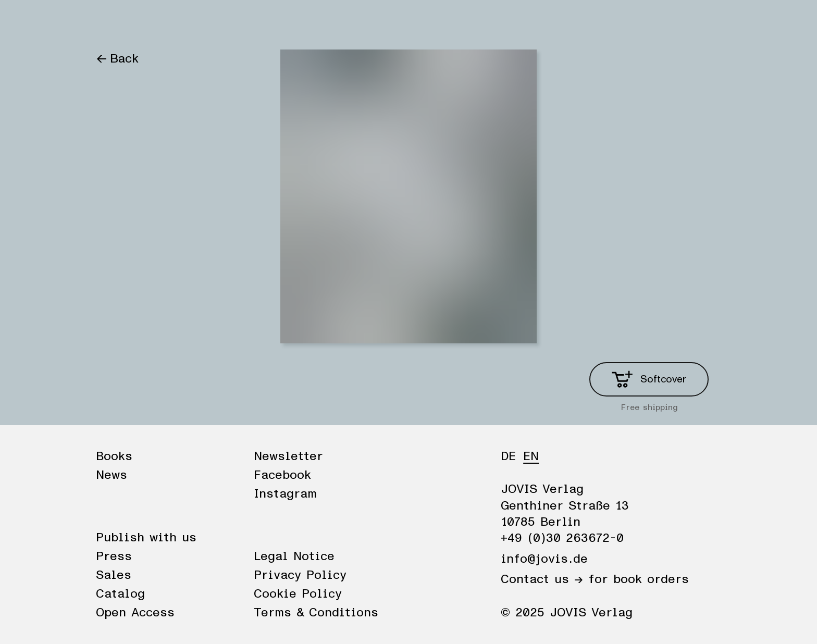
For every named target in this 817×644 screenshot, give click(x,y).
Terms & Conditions (316, 613)
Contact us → (542, 579)
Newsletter (288, 456)
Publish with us (146, 538)
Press (114, 556)
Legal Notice (294, 556)
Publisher (215, 22)
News (160, 22)
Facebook (282, 475)
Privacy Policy (300, 575)
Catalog (120, 594)
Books (114, 22)
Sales (114, 575)
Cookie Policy (298, 594)
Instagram (285, 494)
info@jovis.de (544, 559)
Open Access (135, 613)
